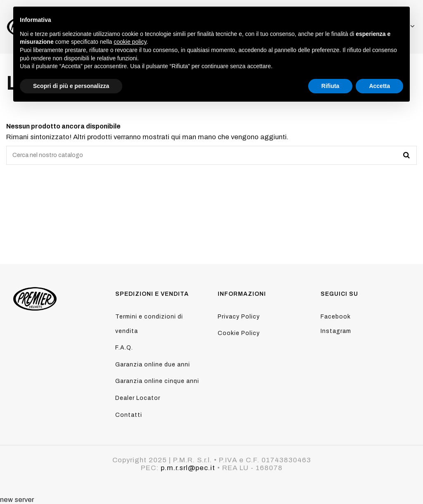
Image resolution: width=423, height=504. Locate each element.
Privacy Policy (239, 317)
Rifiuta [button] (330, 86)
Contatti (129, 415)
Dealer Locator (138, 398)
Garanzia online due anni (153, 365)
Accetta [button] (379, 86)
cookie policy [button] (130, 42)
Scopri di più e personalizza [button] (71, 86)
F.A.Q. (124, 348)
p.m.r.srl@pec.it (188, 468)
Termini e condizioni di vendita (149, 324)
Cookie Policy (239, 333)
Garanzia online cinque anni (157, 381)
